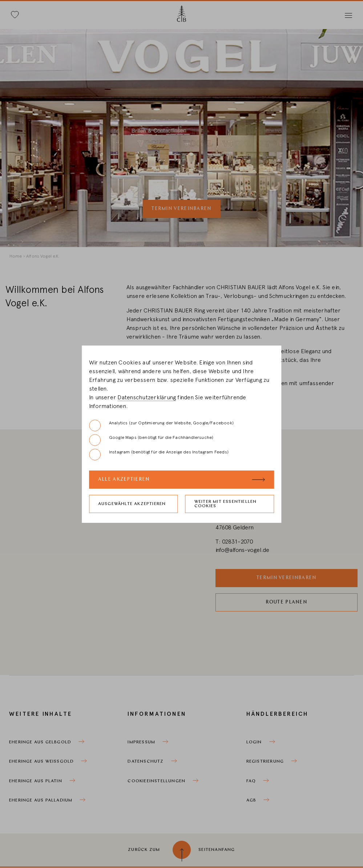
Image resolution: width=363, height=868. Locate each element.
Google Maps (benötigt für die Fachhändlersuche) (151, 440)
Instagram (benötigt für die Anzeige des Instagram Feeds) (159, 455)
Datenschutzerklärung (147, 397)
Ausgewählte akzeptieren (132, 504)
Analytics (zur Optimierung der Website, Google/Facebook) (161, 425)
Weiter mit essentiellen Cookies (226, 504)
